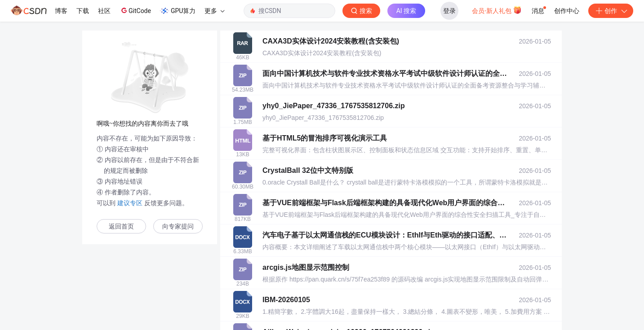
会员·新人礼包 (497, 10)
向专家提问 (178, 227)
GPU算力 (178, 11)
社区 (104, 11)
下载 (83, 11)
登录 (449, 11)
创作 (611, 11)
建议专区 (130, 203)
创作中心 (567, 11)
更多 (214, 11)
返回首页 (121, 227)
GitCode (135, 10)
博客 (61, 11)
